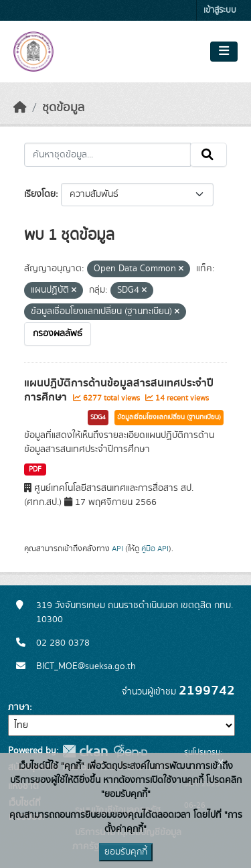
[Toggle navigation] (224, 52)
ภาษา (19, 707)
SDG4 (98, 417)
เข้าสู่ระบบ (220, 10)
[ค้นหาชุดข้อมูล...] (107, 155)
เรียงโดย (40, 194)
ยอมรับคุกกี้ (126, 852)
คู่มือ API (155, 549)
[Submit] (208, 155)
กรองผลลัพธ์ (58, 334)
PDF (35, 469)
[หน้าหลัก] (20, 108)
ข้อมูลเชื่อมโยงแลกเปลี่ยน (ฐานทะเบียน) (169, 417)
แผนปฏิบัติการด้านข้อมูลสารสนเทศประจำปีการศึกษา (119, 390)
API (117, 549)
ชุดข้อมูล (63, 108)
